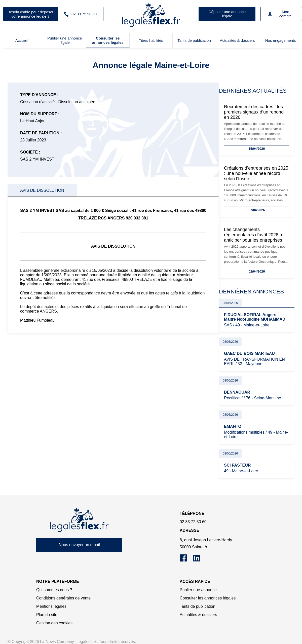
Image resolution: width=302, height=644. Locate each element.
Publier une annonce (198, 590)
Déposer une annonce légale (227, 14)
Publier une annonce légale (65, 40)
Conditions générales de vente (63, 598)
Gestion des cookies (54, 623)
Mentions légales (51, 606)
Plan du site (47, 615)
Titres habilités (151, 40)
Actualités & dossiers (237, 40)
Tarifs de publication (194, 40)
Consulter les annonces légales (108, 40)
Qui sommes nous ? (54, 590)
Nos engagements (281, 40)
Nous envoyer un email (79, 545)
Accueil (21, 40)
